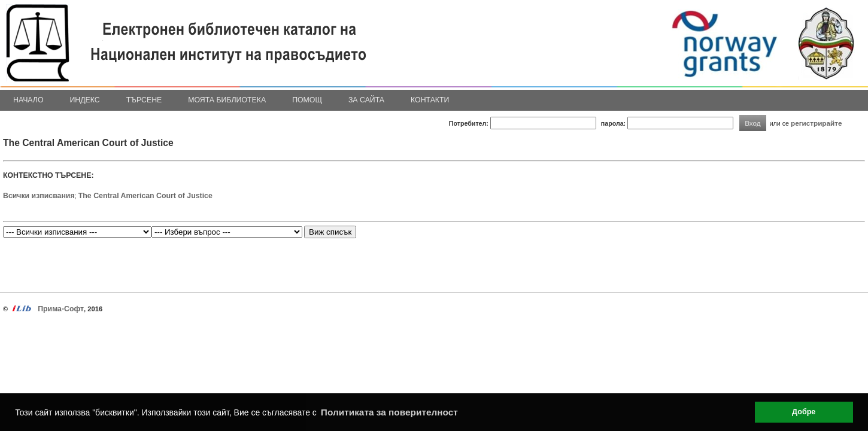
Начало (28, 100)
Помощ (307, 100)
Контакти (430, 100)
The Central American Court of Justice (145, 196)
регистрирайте (817, 123)
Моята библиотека (227, 100)
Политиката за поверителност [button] (389, 412)
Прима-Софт (61, 309)
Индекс (85, 100)
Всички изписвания (39, 196)
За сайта (366, 100)
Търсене (144, 100)
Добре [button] (804, 412)
